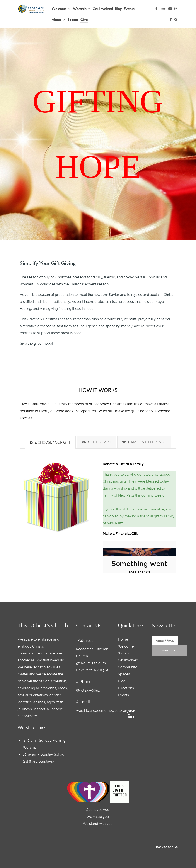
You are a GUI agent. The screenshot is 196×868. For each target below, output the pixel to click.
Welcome (126, 646)
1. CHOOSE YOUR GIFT (50, 442)
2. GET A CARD (96, 442)
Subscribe (169, 651)
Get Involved (128, 660)
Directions (126, 688)
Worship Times (32, 727)
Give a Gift (131, 714)
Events (123, 695)
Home (123, 639)
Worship (125, 653)
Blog (122, 681)
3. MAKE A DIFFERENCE (144, 442)
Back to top (167, 847)
